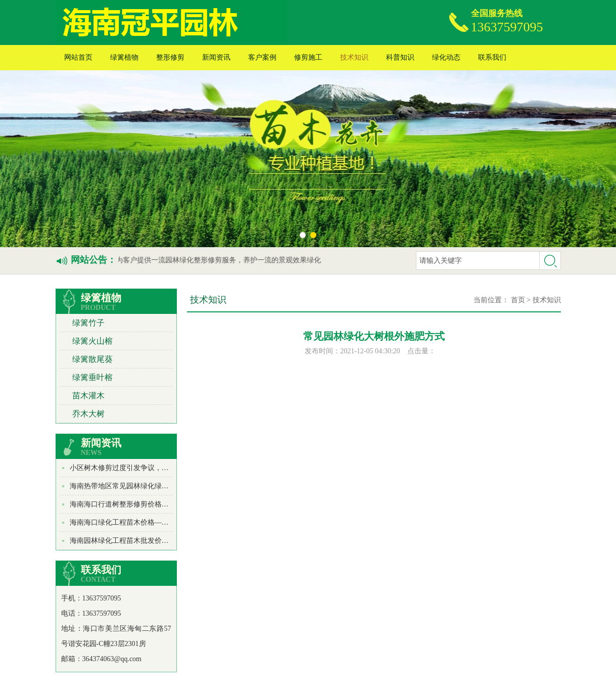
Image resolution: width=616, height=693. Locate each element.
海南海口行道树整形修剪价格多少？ (126, 504)
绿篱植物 (124, 57)
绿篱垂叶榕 (92, 377)
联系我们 (492, 57)
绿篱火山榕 (92, 341)
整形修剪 (170, 57)
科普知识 (400, 57)
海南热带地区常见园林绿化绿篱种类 (126, 486)
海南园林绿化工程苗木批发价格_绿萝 (128, 541)
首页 (518, 300)
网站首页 (78, 57)
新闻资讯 (216, 57)
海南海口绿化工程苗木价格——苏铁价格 (133, 522)
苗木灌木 (88, 396)
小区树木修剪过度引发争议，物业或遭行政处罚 (144, 468)
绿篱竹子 (88, 323)
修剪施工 (308, 57)
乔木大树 (88, 414)
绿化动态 (446, 57)
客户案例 (262, 57)
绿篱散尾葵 (92, 359)
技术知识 (354, 57)
